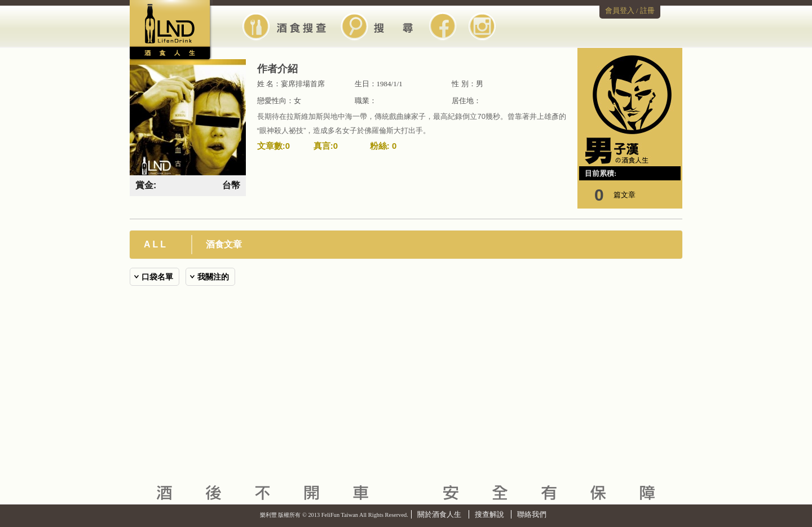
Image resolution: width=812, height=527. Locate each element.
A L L (155, 244)
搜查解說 (489, 514)
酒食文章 (224, 244)
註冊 (647, 10)
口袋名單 (157, 277)
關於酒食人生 (439, 514)
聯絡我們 (532, 514)
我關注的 (213, 277)
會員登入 (620, 10)
